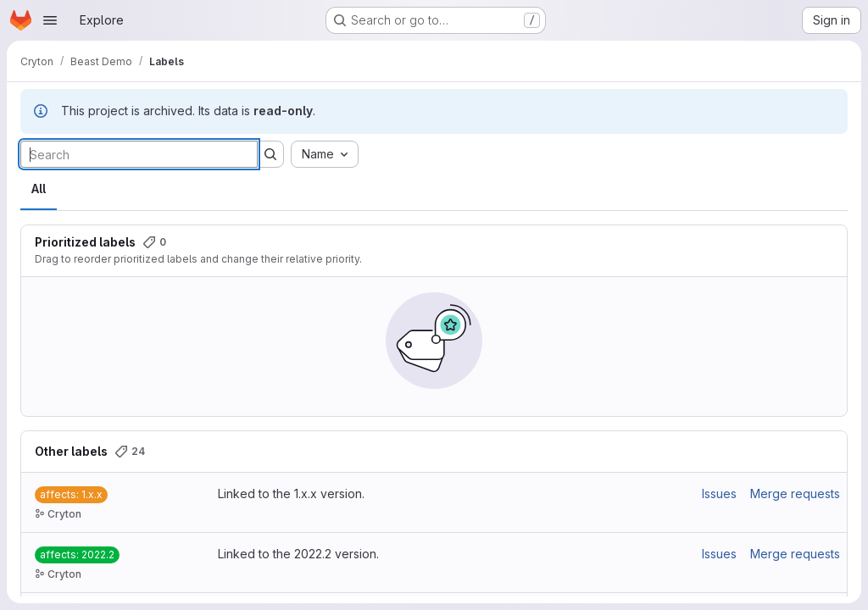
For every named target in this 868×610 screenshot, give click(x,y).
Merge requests (795, 494)
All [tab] (39, 189)
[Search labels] (139, 154)
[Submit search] (270, 154)
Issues (719, 494)
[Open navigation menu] (50, 20)
